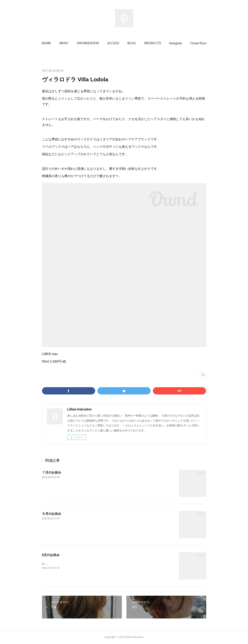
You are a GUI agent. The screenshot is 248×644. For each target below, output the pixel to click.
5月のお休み (51, 555)
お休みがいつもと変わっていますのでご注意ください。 (76, 564)
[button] (46, 43)
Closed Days (198, 43)
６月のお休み (52, 514)
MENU (64, 43)
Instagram (175, 43)
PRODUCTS (153, 43)
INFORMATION (88, 43)
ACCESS (113, 43)
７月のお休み (52, 472)
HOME (46, 43)
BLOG (132, 43)
